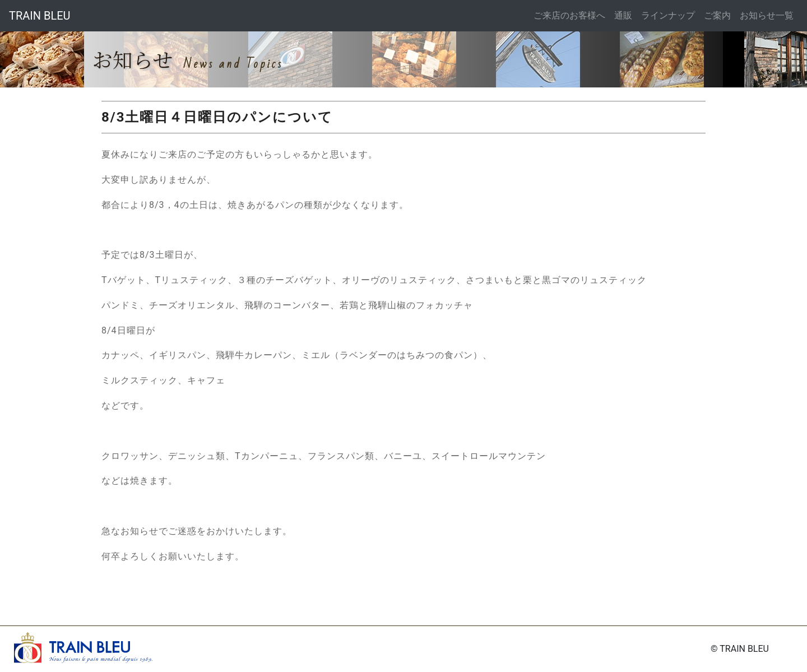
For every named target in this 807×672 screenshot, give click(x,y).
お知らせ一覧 (767, 15)
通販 (623, 15)
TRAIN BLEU (40, 16)
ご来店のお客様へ (569, 15)
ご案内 (717, 15)
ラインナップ (668, 15)
